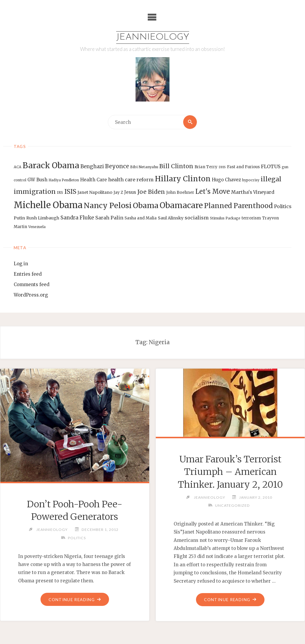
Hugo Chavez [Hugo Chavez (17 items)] (226, 180)
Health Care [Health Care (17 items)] (94, 180)
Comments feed (32, 284)
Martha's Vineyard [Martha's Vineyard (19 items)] (253, 192)
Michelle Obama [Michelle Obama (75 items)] (48, 205)
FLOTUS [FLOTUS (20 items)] (271, 166)
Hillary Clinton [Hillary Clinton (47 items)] (183, 179)
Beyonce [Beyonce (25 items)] (117, 166)
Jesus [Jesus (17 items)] (130, 192)
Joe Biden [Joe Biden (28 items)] (151, 192)
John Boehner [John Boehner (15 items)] (180, 192)
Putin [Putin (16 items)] (19, 218)
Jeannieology (153, 37)
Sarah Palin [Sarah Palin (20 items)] (109, 218)
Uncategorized (232, 505)
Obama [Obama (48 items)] (146, 205)
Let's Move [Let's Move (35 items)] (213, 191)
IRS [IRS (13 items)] (60, 192)
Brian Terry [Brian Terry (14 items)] (206, 167)
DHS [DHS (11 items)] (222, 167)
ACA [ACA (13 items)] (18, 167)
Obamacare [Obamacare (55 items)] (181, 205)
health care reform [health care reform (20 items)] (131, 180)
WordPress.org (31, 295)
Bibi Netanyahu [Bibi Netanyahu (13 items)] (144, 167)
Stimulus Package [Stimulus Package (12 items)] (225, 218)
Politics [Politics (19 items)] (283, 206)
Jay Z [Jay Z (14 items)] (118, 192)
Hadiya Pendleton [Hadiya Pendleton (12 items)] (64, 180)
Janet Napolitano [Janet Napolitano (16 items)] (95, 192)
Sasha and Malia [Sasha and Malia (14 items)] (141, 218)
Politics (77, 538)
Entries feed (28, 274)
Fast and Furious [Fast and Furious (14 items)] (243, 167)
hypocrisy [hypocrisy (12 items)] (251, 180)
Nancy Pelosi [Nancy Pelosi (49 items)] (108, 205)
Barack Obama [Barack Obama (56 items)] (51, 165)
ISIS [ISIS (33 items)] (70, 192)
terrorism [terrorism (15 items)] (251, 218)
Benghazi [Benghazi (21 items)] (92, 167)
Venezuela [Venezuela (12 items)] (37, 227)
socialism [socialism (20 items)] (197, 218)
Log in (21, 264)
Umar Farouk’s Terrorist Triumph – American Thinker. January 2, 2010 (230, 472)
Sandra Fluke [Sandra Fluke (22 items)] (77, 218)
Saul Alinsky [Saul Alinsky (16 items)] (171, 218)
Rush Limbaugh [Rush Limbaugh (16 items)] (43, 218)
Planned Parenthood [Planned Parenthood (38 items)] (238, 206)
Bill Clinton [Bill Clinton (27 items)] (176, 166)
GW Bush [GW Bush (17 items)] (37, 180)
